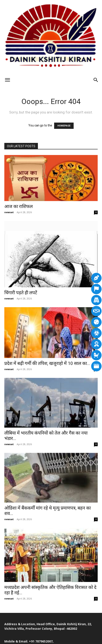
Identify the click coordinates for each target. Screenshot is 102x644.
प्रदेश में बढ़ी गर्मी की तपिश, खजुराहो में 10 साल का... (47, 363)
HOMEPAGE (64, 126)
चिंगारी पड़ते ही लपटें (21, 293)
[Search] (96, 80)
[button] (7, 80)
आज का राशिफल (19, 206)
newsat (9, 212)
